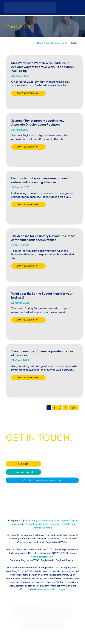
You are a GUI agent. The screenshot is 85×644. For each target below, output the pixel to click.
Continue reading (28, 93)
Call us (23, 464)
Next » (74, 408)
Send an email (23, 472)
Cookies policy (18, 524)
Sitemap (47, 528)
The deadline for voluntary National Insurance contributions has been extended (43, 238)
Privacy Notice (37, 520)
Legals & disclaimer (38, 524)
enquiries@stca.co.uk (43, 557)
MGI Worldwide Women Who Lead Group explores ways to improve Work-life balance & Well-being (43, 67)
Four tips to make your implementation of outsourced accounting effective (40, 180)
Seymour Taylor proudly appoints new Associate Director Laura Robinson (38, 122)
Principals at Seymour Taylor (62, 520)
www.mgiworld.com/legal (51, 589)
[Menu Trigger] (78, 7)
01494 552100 (60, 553)
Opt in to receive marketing (42, 480)
